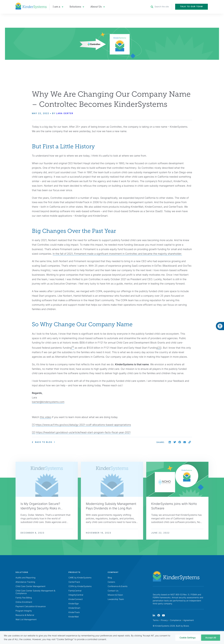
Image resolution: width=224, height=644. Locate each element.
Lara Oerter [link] (65, 113)
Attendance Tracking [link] (25, 582)
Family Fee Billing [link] (24, 598)
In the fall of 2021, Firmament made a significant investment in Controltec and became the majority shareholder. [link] (117, 254)
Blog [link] (110, 578)
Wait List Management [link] (26, 620)
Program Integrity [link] (24, 611)
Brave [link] (186, 626)
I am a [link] (58, 7)
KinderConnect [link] (76, 600)
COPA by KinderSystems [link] (80, 587)
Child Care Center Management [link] (30, 587)
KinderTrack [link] (74, 613)
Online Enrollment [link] (24, 603)
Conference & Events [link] (118, 587)
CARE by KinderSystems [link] (80, 578)
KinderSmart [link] (74, 609)
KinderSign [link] (74, 604)
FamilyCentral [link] (75, 591)
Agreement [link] (189, 621)
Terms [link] (156, 621)
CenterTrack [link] (74, 582)
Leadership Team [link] (116, 600)
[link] (220, 326)
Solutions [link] (77, 7)
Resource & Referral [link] (25, 616)
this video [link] (45, 417)
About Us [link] (98, 7)
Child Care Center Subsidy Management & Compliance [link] (35, 592)
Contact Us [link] (113, 591)
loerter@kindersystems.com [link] (48, 402)
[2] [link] (159, 348)
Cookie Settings (188, 638)
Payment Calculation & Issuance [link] (31, 607)
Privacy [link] (164, 621)
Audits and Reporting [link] (26, 578)
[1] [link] (33, 425)
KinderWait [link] (74, 617)
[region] (112, 638)
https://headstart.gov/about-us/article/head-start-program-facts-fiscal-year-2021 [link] (83, 432)
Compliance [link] (176, 621)
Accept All (211, 638)
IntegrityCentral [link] (76, 595)
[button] (170, 442)
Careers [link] (111, 582)
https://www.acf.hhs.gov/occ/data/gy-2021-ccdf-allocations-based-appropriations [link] (83, 425)
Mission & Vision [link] (115, 595)
